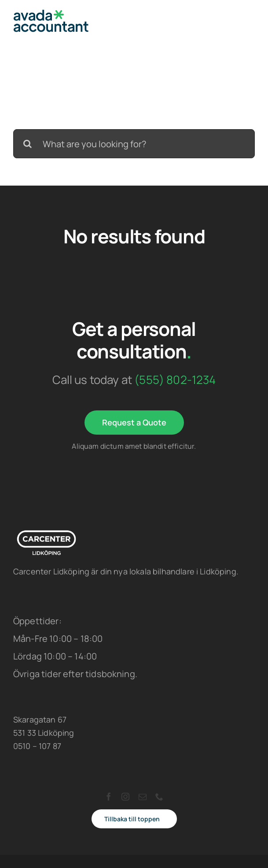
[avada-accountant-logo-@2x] (51, 14)
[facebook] (109, 797)
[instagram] (125, 797)
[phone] (159, 797)
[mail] (143, 797)
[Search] (28, 144)
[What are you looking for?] (134, 144)
